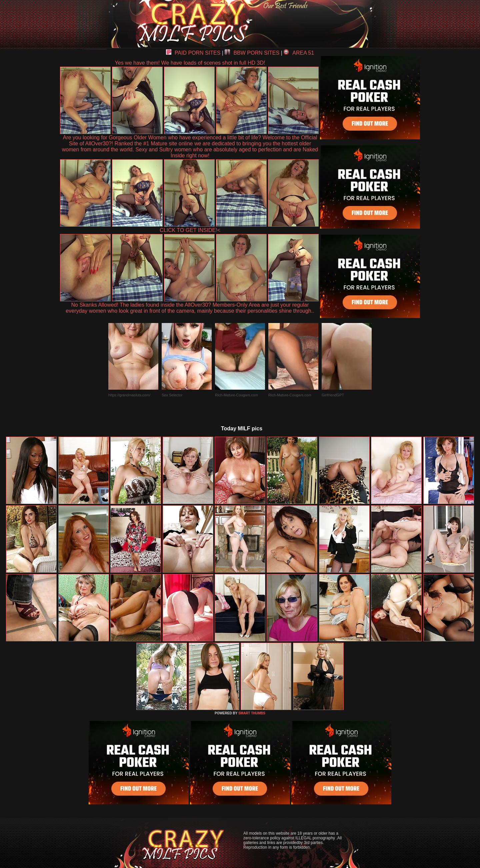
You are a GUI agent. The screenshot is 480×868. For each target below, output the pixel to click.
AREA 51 (299, 53)
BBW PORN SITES (252, 53)
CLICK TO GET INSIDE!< (190, 230)
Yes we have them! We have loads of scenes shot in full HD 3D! (190, 63)
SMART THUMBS (252, 713)
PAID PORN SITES (193, 53)
